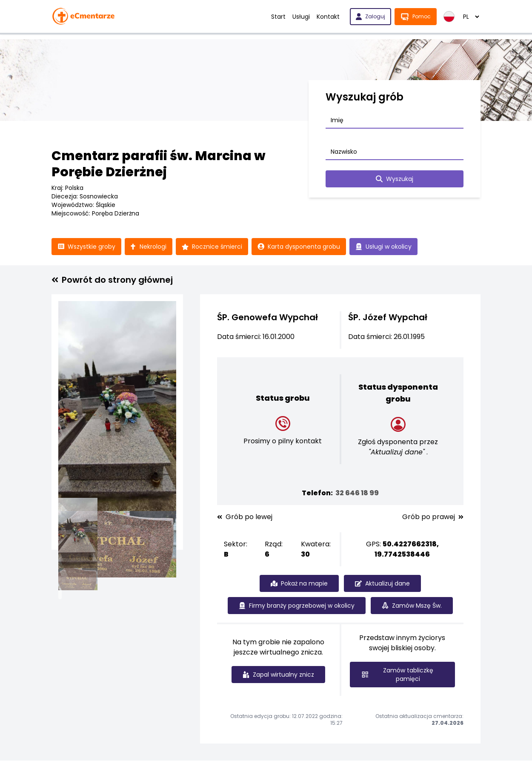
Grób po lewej (245, 517)
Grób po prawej (433, 517)
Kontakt (328, 17)
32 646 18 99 (357, 493)
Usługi (301, 17)
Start (278, 17)
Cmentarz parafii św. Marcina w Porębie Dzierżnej (159, 164)
